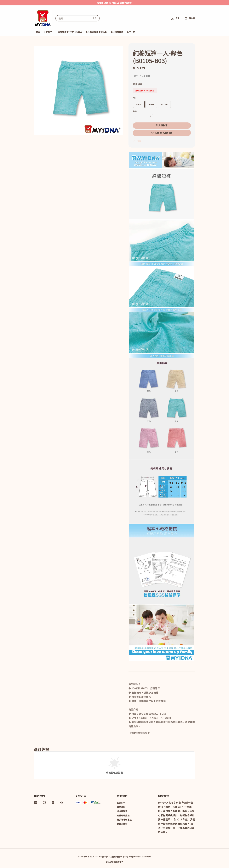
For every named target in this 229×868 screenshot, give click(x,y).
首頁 (38, 32)
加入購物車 (162, 125)
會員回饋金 (122, 824)
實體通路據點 (123, 815)
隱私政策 (110, 862)
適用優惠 (138, 84)
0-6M (139, 104)
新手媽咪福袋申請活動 (96, 32)
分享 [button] (137, 141)
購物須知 (121, 807)
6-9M (151, 104)
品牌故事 (121, 803)
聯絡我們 (119, 862)
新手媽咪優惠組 (124, 820)
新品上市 (131, 32)
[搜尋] (95, 18)
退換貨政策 (122, 811)
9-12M (164, 104)
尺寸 (135, 98)
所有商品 (48, 32)
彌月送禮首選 (117, 32)
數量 (135, 111)
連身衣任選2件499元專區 (70, 32)
